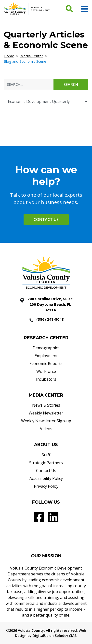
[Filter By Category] (46, 102)
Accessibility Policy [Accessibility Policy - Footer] (46, 478)
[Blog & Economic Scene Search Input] (29, 84)
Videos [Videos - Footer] (46, 429)
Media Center (32, 56)
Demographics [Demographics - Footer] (46, 348)
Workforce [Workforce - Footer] (46, 371)
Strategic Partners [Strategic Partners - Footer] (46, 463)
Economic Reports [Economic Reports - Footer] (46, 364)
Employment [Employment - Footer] (46, 356)
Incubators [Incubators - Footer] (46, 379)
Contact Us (46, 219)
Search (71, 85)
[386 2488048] (46, 320)
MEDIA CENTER (46, 395)
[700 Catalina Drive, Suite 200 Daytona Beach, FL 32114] (46, 304)
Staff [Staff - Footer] (46, 455)
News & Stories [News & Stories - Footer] (46, 405)
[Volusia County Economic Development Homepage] (27, 8)
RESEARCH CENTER (46, 338)
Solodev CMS (66, 636)
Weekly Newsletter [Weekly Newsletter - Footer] (46, 413)
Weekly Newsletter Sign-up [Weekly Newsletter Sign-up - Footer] (46, 421)
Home (9, 56)
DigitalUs (40, 636)
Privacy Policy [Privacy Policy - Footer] (46, 486)
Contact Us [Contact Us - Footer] (46, 471)
